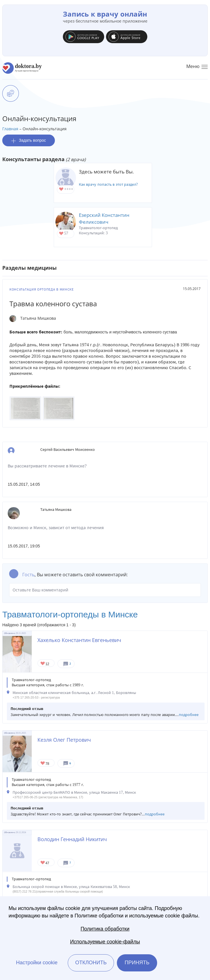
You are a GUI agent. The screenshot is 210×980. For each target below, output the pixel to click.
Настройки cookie (37, 963)
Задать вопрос (29, 140)
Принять (137, 963)
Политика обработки (105, 929)
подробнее (189, 715)
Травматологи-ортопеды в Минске (70, 614)
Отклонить (91, 963)
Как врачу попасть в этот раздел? (108, 184)
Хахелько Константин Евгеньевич (79, 640)
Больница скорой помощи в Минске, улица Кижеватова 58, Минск (71, 887)
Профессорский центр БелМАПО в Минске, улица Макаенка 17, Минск (74, 792)
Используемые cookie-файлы (105, 942)
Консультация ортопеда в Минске (42, 289)
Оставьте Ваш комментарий (105, 590)
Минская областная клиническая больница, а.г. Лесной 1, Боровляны (74, 693)
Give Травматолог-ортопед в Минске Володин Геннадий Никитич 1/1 (43, 863)
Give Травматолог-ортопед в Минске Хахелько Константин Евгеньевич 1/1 (43, 664)
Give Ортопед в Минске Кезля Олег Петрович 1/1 (43, 764)
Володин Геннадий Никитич (72, 839)
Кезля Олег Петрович (64, 740)
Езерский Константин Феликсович (104, 218)
